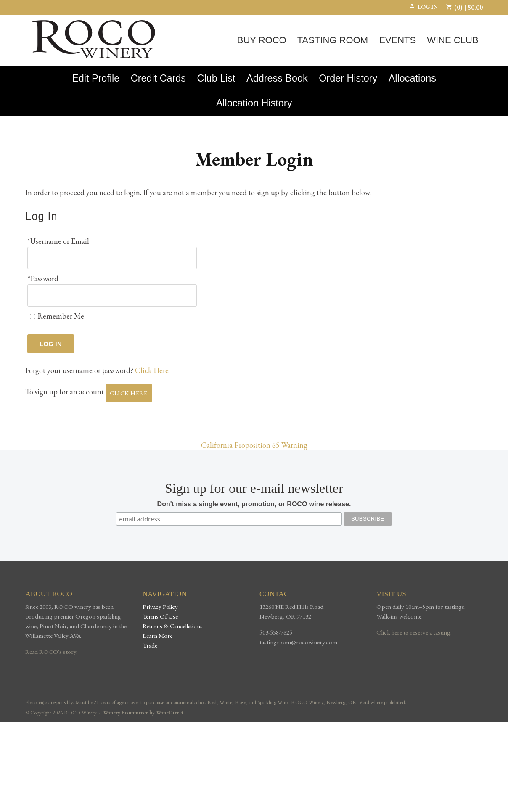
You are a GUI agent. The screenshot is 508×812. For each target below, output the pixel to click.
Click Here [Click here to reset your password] (152, 365)
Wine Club (452, 40)
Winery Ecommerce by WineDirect (143, 707)
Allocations (412, 78)
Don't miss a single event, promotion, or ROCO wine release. (254, 499)
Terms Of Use (160, 610)
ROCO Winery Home (94, 39)
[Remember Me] (33, 311)
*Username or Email (58, 241)
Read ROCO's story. (51, 646)
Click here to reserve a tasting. (414, 627)
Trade (150, 639)
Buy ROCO (262, 40)
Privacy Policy (160, 601)
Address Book (277, 78)
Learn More (157, 630)
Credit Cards (158, 78)
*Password (43, 276)
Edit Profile (96, 78)
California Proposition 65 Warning (254, 440)
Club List (216, 78)
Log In (423, 7)
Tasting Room (333, 40)
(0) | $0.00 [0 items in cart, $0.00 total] (464, 7)
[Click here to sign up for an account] (128, 388)
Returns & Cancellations (173, 620)
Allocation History (254, 103)
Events (397, 40)
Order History (348, 78)
